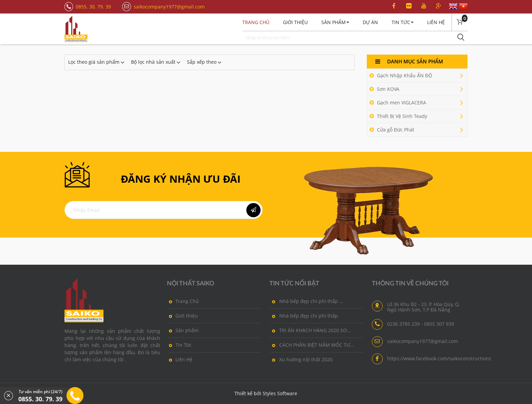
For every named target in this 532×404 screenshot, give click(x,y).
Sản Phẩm (335, 22)
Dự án (370, 22)
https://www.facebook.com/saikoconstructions (439, 359)
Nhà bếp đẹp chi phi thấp (304, 316)
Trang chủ (256, 22)
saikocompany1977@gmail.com (169, 7)
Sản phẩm (183, 330)
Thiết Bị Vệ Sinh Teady (417, 116)
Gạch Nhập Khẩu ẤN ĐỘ (417, 76)
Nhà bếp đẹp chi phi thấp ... (306, 301)
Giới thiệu (295, 22)
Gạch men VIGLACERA (417, 103)
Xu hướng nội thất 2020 (301, 359)
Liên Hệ (436, 22)
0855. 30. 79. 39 (93, 7)
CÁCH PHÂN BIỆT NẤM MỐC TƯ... (312, 345)
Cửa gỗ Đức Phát (417, 130)
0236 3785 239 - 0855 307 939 (421, 324)
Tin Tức (403, 22)
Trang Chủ (183, 301)
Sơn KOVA (417, 89)
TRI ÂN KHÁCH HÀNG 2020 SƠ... (310, 330)
